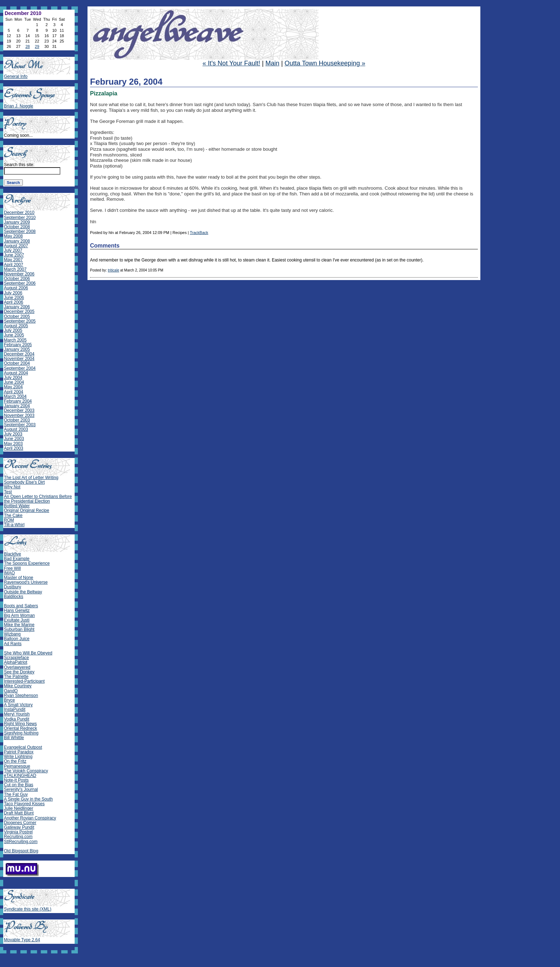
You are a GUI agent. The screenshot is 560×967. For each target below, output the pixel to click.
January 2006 (17, 307)
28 (27, 46)
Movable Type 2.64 (22, 940)
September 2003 (20, 425)
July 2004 (13, 378)
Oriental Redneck (21, 728)
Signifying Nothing (21, 733)
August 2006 (16, 288)
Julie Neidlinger (19, 808)
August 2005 (16, 326)
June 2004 (14, 382)
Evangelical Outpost (23, 747)
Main (272, 63)
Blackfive (12, 554)
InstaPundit (15, 709)
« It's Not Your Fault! (231, 63)
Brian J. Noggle (19, 106)
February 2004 (18, 401)
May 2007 (13, 260)
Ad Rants (13, 644)
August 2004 (16, 373)
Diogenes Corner (20, 823)
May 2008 (13, 236)
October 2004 (17, 363)
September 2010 (20, 218)
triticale (114, 270)
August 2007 (16, 246)
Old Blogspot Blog (21, 851)
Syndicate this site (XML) (28, 909)
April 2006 (14, 302)
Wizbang (12, 634)
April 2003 (14, 448)
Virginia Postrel (18, 832)
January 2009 (17, 222)
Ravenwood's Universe (26, 582)
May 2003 (13, 444)
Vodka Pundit (17, 719)
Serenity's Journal (21, 789)
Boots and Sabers (21, 606)
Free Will (12, 568)
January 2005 (17, 349)
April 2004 (14, 392)
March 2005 (15, 340)
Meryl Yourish (17, 714)
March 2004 (15, 397)
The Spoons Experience (27, 563)
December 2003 (19, 410)
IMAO (9, 573)
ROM (9, 520)
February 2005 (18, 345)
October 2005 (17, 316)
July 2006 (13, 293)
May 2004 (13, 387)
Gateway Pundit (19, 827)
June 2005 (14, 335)
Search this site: (19, 165)
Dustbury (12, 587)
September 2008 (20, 231)
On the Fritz (15, 761)
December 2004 (19, 354)
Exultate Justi (17, 620)
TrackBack (199, 233)
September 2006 (20, 283)
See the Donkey (19, 672)
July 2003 (13, 434)
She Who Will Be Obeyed (28, 653)
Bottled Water (17, 506)
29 (37, 46)
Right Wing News (20, 724)
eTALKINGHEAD (20, 776)
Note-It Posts (16, 780)
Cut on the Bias (19, 785)
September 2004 (20, 368)
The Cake (13, 515)
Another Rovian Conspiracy (30, 818)
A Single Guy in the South (28, 799)
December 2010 (19, 213)
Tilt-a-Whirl (14, 525)
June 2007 (14, 255)
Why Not (12, 487)
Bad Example (17, 559)
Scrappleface (16, 658)
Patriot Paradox (19, 752)
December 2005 (19, 311)
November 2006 (19, 274)
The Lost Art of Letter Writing (31, 478)
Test (8, 492)
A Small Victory (18, 705)
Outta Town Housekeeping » (325, 63)
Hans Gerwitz (17, 610)
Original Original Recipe (27, 510)
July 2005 (13, 330)
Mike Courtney (18, 686)
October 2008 (17, 227)
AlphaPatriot (16, 662)
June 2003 (14, 439)
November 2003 (19, 415)
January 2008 (17, 241)
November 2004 (19, 359)
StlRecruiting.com (21, 842)
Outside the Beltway (23, 592)
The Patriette (16, 677)
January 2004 (17, 406)
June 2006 (14, 298)
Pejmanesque (17, 766)
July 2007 (13, 250)
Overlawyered (17, 667)
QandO (11, 691)
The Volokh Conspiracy (26, 771)
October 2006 (17, 279)
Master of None (19, 578)
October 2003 (17, 420)
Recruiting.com (18, 837)
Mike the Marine (19, 625)
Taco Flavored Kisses (24, 804)
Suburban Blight (19, 629)
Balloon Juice (17, 639)
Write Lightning (18, 757)
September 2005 (20, 321)
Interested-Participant (24, 681)
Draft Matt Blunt (19, 813)
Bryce (9, 700)
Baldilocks (14, 597)
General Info (16, 76)
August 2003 (16, 429)
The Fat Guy (16, 794)
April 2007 (14, 265)
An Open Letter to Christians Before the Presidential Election (38, 499)
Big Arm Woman (19, 615)
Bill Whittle (14, 738)
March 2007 (15, 269)
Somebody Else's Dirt (24, 482)
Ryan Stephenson (21, 696)
